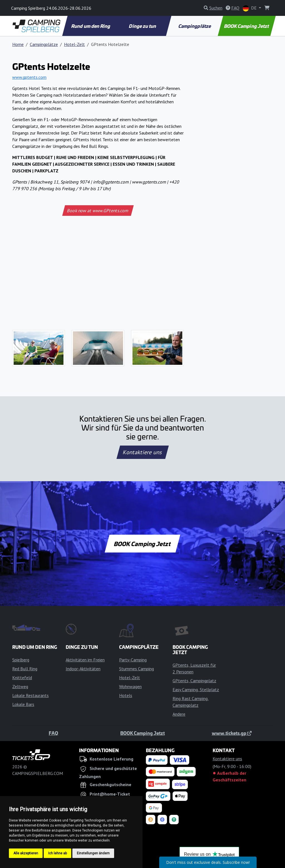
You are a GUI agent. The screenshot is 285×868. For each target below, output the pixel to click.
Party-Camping (133, 660)
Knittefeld (22, 678)
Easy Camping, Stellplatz (196, 689)
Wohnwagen (130, 686)
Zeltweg (20, 686)
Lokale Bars (23, 704)
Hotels (126, 695)
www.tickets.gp (232, 733)
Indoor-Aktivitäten (83, 669)
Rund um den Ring (91, 26)
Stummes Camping (137, 669)
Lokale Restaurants (30, 695)
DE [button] (250, 8)
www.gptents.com (29, 77)
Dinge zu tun (143, 26)
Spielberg (21, 660)
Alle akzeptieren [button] (26, 853)
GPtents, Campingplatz (194, 681)
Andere (179, 714)
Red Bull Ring (25, 669)
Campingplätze (195, 26)
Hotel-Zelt (74, 44)
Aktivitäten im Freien (85, 660)
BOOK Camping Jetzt (247, 26)
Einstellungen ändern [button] (93, 853)
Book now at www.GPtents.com (98, 211)
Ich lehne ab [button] (57, 853)
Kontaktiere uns (142, 452)
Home (18, 44)
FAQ (53, 733)
